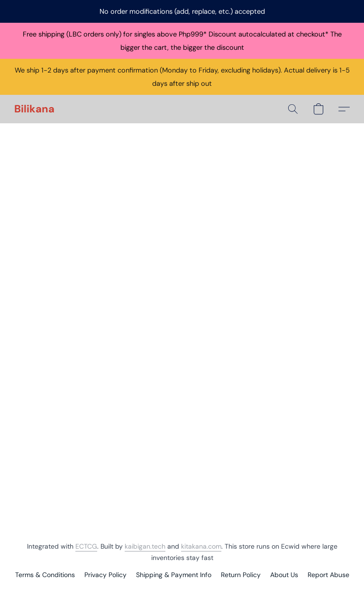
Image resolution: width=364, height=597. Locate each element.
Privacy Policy (105, 575)
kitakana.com (201, 546)
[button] (34, 109)
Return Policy (241, 575)
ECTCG (86, 546)
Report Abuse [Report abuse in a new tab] (328, 575)
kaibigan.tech (145, 546)
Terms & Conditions (45, 575)
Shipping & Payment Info (174, 575)
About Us (284, 575)
